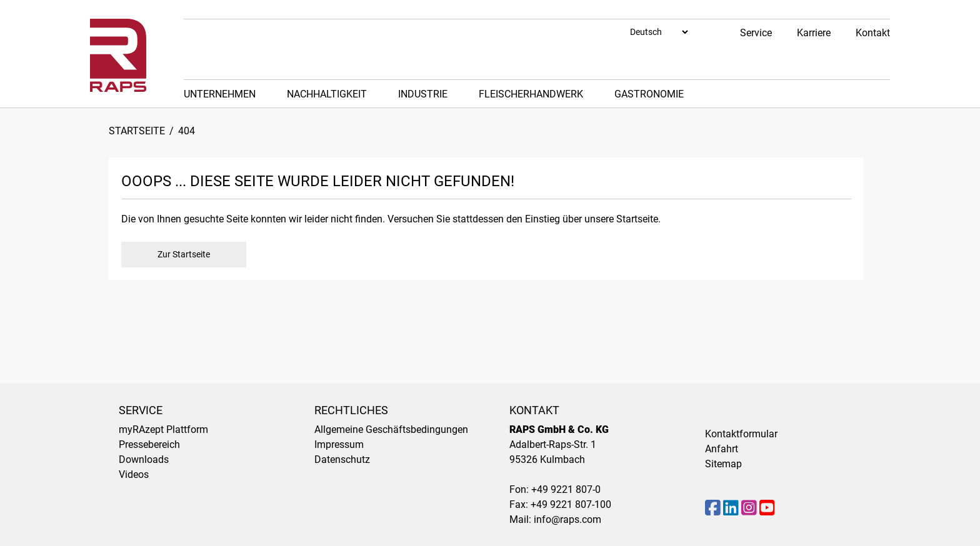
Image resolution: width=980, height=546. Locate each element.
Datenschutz (342, 459)
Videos (134, 474)
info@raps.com (567, 519)
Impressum (339, 444)
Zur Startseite (184, 254)
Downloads (144, 459)
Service (756, 33)
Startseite (137, 131)
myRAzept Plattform (163, 429)
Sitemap (723, 464)
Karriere (814, 33)
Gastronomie (649, 94)
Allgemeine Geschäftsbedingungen (391, 429)
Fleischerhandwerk (531, 94)
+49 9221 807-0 (566, 489)
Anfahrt (722, 449)
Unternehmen (220, 94)
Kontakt (873, 33)
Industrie (423, 94)
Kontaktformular (741, 434)
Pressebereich (149, 444)
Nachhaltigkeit (327, 94)
